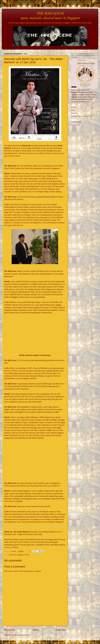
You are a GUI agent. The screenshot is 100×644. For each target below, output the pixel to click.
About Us (74, 113)
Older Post (61, 630)
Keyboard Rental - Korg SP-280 (82, 116)
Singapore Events (23, 555)
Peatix (48, 545)
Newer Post (10, 630)
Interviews (13, 555)
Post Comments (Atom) (21, 635)
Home (35, 630)
